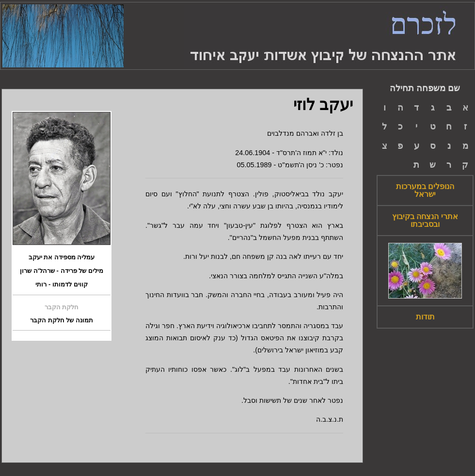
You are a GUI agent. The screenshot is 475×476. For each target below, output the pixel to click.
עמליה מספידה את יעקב (62, 257)
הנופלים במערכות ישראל (425, 190)
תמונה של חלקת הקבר (62, 320)
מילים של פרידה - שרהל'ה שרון (61, 271)
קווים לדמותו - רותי (61, 285)
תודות (425, 317)
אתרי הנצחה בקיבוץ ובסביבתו (425, 221)
